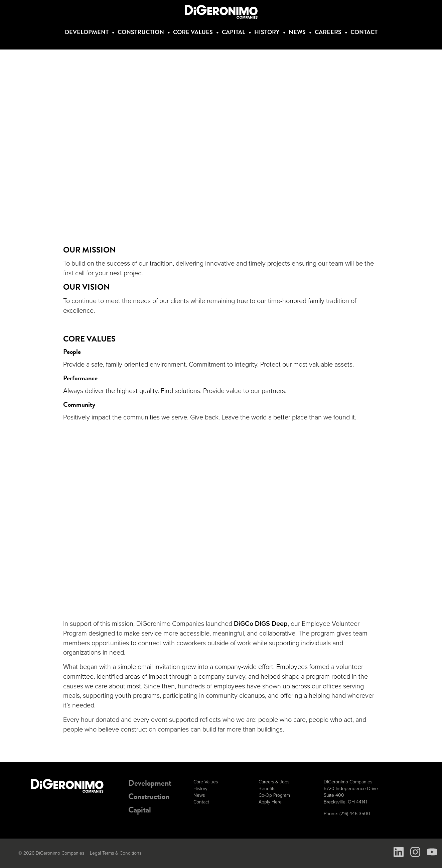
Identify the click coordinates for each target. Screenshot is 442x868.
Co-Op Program (274, 795)
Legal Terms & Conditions (116, 853)
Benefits (267, 789)
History (267, 32)
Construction (141, 32)
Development (87, 32)
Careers (328, 32)
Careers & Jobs (274, 782)
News (297, 32)
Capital (234, 32)
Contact (364, 32)
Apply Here (270, 802)
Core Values (193, 32)
